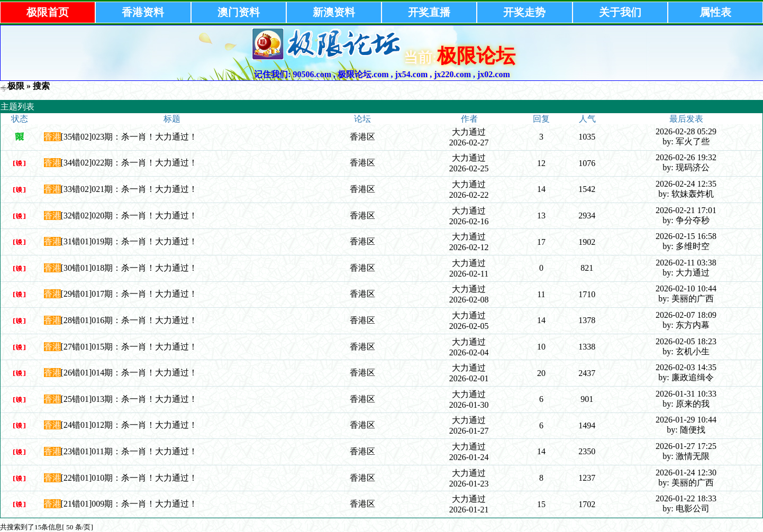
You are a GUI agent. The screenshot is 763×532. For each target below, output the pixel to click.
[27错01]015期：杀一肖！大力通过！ (129, 347)
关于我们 (620, 12)
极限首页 (48, 12)
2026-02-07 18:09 (686, 315)
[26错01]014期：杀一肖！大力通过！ (129, 373)
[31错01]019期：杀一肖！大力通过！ (129, 241)
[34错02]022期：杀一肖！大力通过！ (129, 163)
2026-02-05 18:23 (686, 341)
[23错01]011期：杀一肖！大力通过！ (129, 451)
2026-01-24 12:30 (686, 473)
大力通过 (469, 132)
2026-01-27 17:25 (686, 446)
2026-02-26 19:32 (686, 157)
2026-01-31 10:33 (686, 394)
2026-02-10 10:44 (686, 288)
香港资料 (143, 12)
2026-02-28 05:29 (686, 131)
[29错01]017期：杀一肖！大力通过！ (129, 294)
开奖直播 (429, 12)
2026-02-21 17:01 (686, 210)
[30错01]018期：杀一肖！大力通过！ (129, 268)
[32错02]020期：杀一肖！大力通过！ (129, 215)
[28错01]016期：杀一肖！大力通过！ (129, 320)
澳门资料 (239, 12)
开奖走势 (524, 12)
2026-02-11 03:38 (686, 263)
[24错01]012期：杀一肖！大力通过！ (129, 425)
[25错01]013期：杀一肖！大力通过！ (129, 399)
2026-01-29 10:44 (686, 420)
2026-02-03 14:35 (686, 367)
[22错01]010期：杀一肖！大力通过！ (129, 478)
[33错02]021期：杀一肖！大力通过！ (129, 189)
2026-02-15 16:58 (686, 236)
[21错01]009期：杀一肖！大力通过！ (129, 504)
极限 (16, 86)
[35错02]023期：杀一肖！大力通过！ (129, 137)
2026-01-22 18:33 (686, 498)
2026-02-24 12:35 (686, 184)
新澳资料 (334, 12)
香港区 (362, 137)
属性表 (715, 12)
